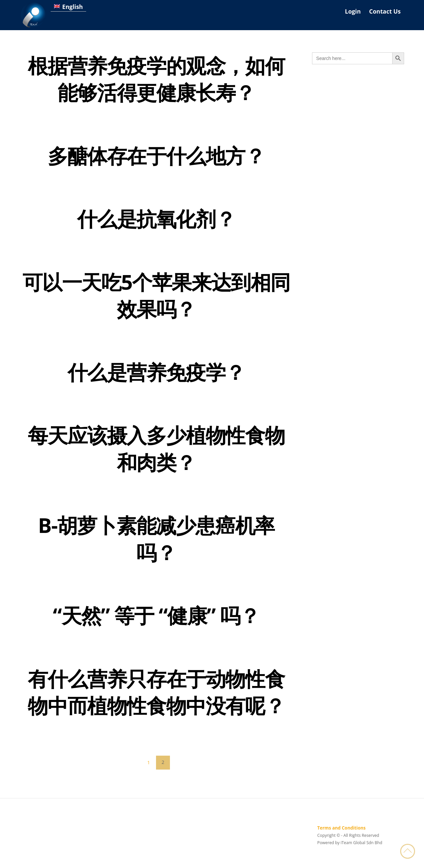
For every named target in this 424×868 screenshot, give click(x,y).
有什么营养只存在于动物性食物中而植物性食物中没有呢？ (156, 696)
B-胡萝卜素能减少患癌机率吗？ (156, 542)
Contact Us (385, 11)
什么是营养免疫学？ (156, 374)
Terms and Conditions (342, 833)
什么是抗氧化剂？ (156, 220)
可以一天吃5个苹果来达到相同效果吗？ (156, 297)
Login (353, 11)
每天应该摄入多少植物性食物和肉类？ (156, 451)
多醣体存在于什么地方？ (156, 156)
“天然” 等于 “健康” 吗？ (156, 619)
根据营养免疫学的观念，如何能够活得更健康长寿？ (156, 79)
